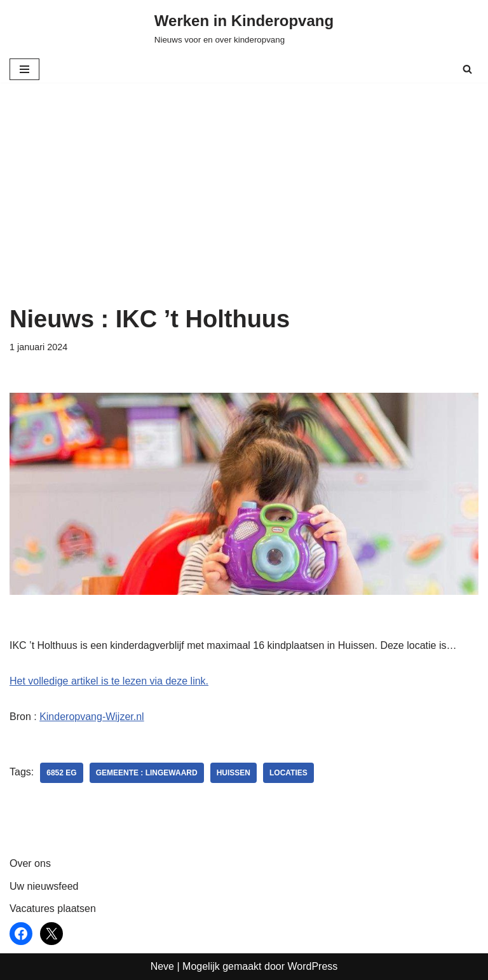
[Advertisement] (244, 210)
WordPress (312, 966)
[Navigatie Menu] (24, 69)
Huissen (234, 773)
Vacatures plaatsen (53, 909)
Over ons (30, 863)
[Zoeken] (467, 69)
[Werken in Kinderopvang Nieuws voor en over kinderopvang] (244, 28)
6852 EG (61, 773)
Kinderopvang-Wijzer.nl (92, 717)
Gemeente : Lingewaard (147, 773)
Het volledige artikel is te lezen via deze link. (109, 681)
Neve (162, 966)
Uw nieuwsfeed (44, 886)
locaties (288, 773)
